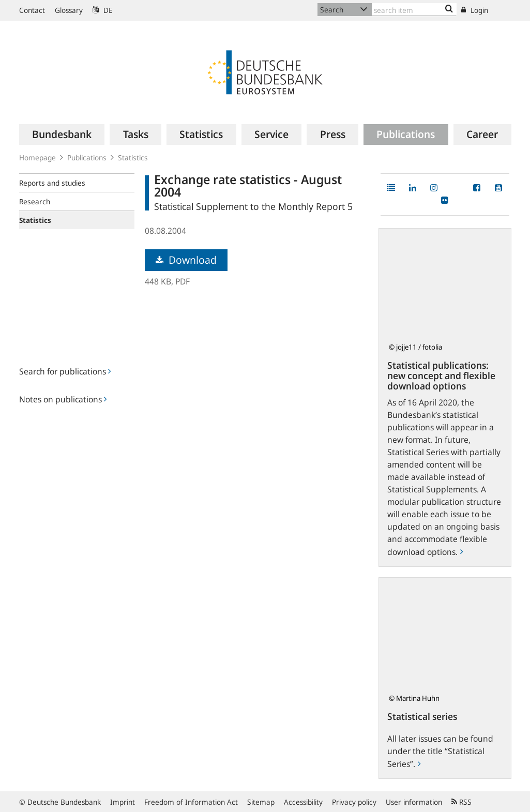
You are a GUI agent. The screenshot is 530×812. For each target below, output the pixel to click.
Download (186, 260)
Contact (32, 10)
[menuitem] (62, 134)
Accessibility (303, 802)
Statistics (133, 157)
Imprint (123, 802)
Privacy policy (354, 802)
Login (475, 10)
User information (414, 802)
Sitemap (261, 802)
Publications (87, 157)
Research (35, 201)
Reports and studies (52, 183)
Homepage (37, 157)
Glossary (69, 10)
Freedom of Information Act (191, 802)
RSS (461, 802)
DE (103, 10)
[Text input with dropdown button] (414, 10)
